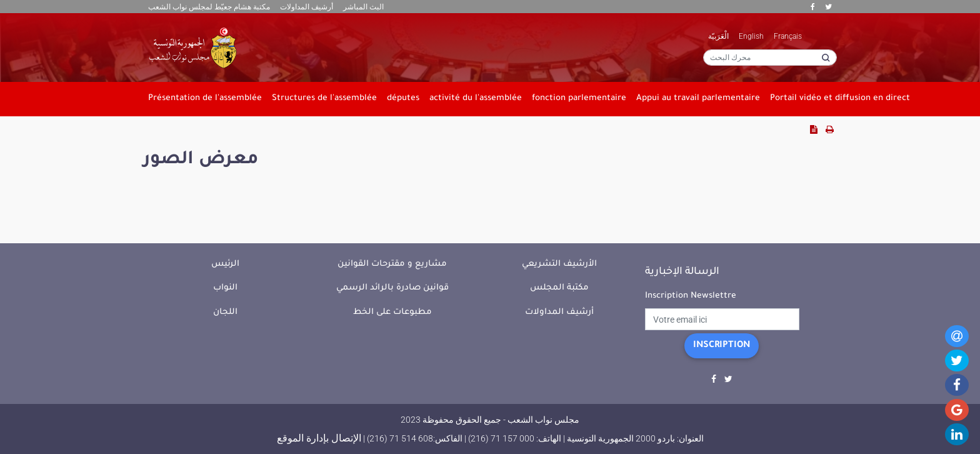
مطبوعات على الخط (392, 312)
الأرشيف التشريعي (559, 264)
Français (788, 36)
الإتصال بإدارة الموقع (319, 438)
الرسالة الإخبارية (682, 272)
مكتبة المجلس (559, 288)
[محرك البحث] (770, 58)
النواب (225, 288)
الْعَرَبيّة (718, 36)
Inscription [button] (722, 346)
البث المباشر (363, 7)
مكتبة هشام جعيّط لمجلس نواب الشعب (209, 7)
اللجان (225, 312)
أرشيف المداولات (307, 7)
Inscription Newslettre (691, 296)
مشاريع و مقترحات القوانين (392, 264)
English (751, 36)
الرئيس (225, 264)
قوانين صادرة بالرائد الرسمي (392, 288)
